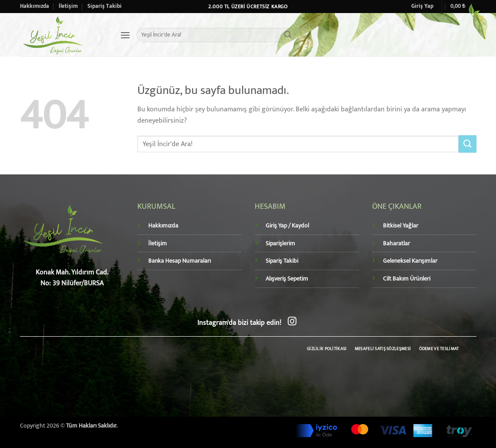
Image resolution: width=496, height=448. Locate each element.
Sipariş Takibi (105, 6)
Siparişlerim (280, 244)
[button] (422, 7)
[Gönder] (288, 35)
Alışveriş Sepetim (287, 279)
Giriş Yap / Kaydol (287, 226)
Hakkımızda (35, 6)
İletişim (68, 6)
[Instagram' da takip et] (292, 322)
